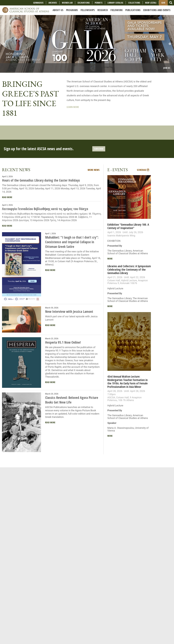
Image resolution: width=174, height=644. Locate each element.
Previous (4, 44)
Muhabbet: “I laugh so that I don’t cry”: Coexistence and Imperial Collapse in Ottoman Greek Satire (72, 242)
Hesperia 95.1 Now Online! (63, 342)
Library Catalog (115, 3)
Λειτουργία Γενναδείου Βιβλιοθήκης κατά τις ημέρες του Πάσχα (45, 209)
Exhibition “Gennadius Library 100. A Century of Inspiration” (128, 226)
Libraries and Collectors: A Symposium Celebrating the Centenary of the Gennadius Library (129, 270)
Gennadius (38, 3)
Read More (7, 197)
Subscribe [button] (99, 149)
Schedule (143, 170)
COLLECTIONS (134, 3)
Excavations (84, 3)
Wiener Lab (67, 3)
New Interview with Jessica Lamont (69, 311)
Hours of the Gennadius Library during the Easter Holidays (41, 180)
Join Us (167, 68)
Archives (53, 3)
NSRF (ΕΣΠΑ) (151, 3)
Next (170, 44)
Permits (99, 3)
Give (163, 3)
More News (94, 170)
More (110, 259)
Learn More (73, 107)
